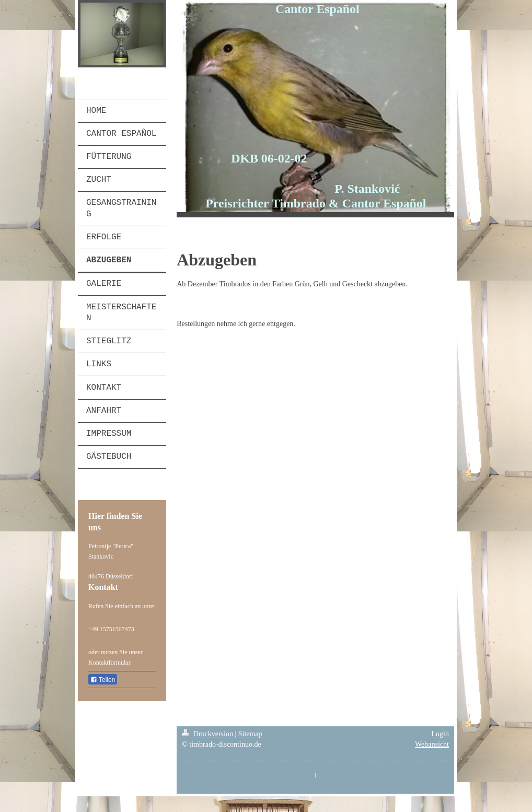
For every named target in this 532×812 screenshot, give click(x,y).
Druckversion (208, 734)
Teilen (103, 680)
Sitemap (250, 734)
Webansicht (432, 744)
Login (440, 734)
